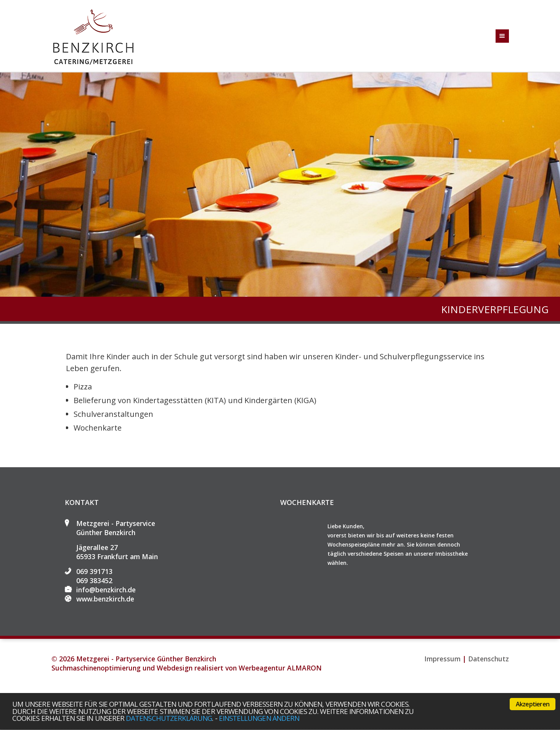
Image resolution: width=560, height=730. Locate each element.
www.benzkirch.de (105, 599)
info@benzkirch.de (106, 590)
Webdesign (175, 668)
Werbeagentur (262, 668)
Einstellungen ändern (259, 718)
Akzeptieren (533, 704)
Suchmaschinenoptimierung (96, 668)
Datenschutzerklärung (169, 718)
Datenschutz (489, 659)
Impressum (442, 659)
